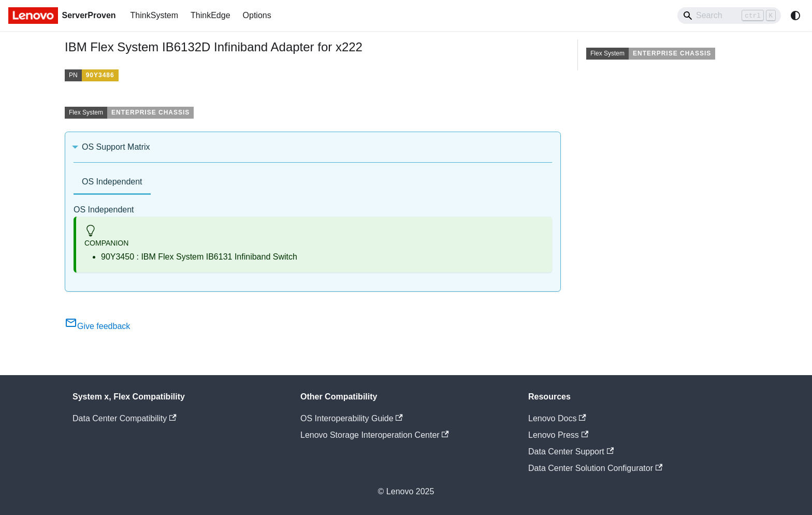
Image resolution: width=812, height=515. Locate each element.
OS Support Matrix (116, 147)
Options (257, 15)
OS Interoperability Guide (352, 418)
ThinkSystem (154, 15)
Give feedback (97, 326)
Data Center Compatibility (125, 418)
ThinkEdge (211, 15)
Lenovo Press (558, 435)
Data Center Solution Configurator (595, 468)
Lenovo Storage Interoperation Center (375, 435)
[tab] (112, 183)
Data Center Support (571, 452)
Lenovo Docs (557, 418)
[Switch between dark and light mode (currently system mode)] (795, 16)
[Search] (729, 16)
